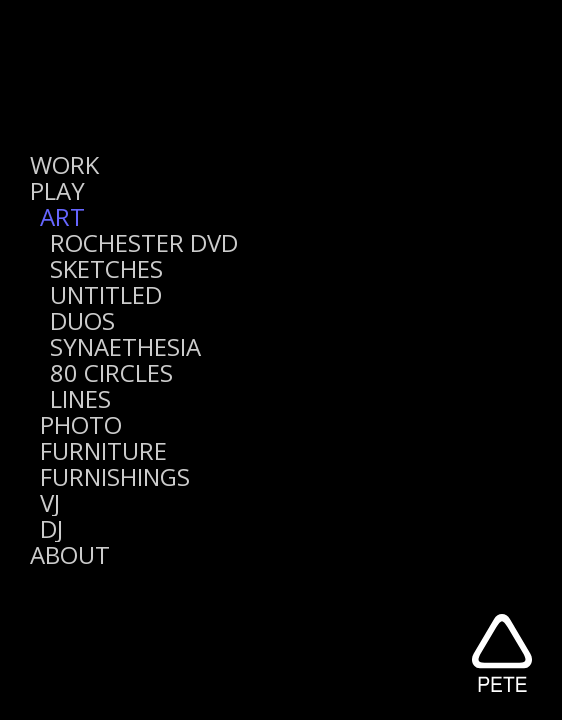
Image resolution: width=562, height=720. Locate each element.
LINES (80, 398)
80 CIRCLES (111, 372)
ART (62, 216)
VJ (50, 502)
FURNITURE (103, 450)
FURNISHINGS (115, 476)
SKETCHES (106, 268)
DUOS (82, 320)
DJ (51, 528)
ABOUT (70, 554)
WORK (64, 164)
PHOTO (81, 424)
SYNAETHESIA (125, 346)
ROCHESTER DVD (144, 242)
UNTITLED (106, 294)
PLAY (57, 190)
